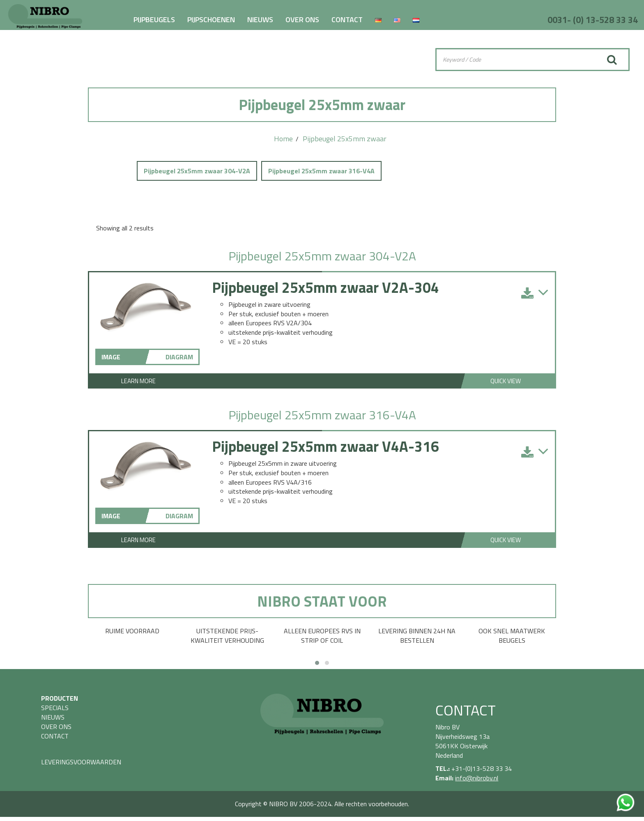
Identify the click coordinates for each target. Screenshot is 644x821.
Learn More (138, 381)
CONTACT (347, 20)
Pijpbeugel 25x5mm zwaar (345, 139)
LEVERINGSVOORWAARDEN (81, 762)
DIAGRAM (179, 357)
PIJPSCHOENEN (211, 20)
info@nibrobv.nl (477, 778)
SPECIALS (55, 708)
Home (283, 139)
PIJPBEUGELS (154, 20)
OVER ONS (302, 20)
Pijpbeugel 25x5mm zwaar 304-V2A (197, 171)
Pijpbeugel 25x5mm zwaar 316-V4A (321, 171)
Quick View (506, 381)
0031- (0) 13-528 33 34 (593, 20)
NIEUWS (260, 20)
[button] (317, 663)
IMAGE (111, 357)
